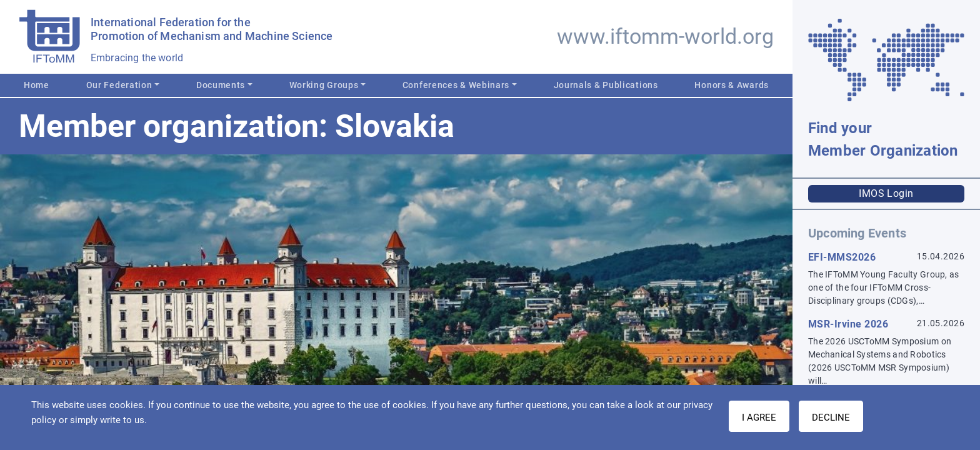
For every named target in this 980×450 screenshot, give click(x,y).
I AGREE (759, 417)
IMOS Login (886, 193)
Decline (831, 417)
